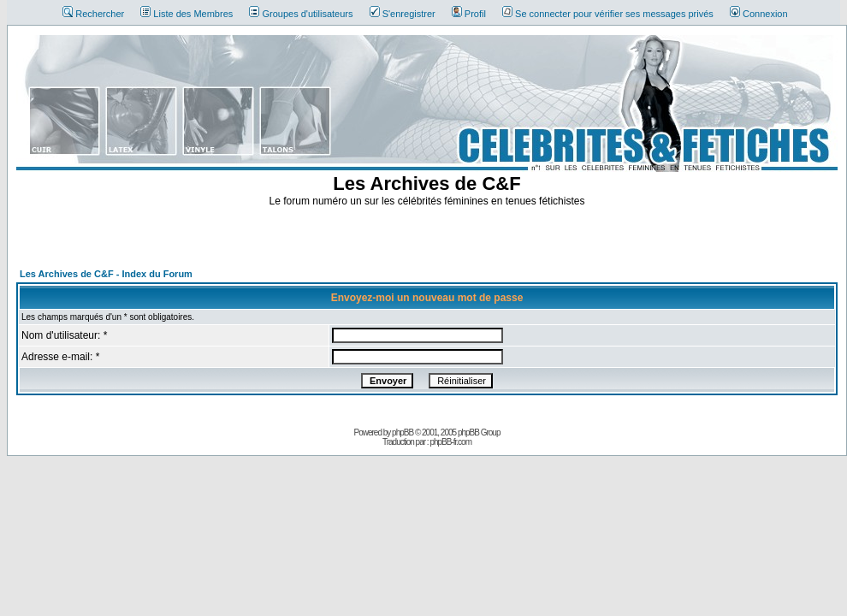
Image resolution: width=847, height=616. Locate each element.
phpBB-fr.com (450, 442)
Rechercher (93, 14)
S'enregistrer (403, 14)
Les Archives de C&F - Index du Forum (106, 274)
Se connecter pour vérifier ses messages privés (608, 14)
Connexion (759, 14)
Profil (469, 14)
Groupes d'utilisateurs (301, 14)
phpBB (403, 432)
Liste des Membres (187, 14)
